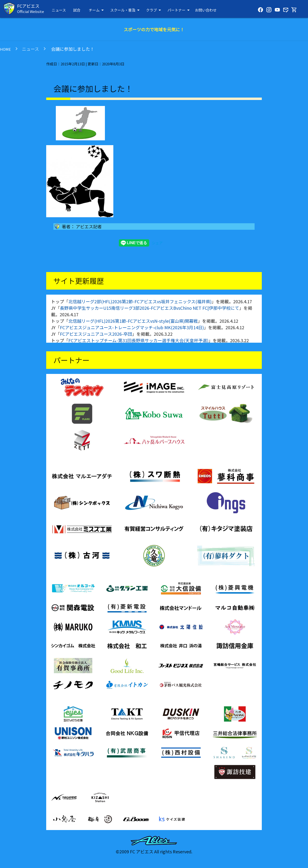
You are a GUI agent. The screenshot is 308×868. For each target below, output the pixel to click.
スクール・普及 (126, 10)
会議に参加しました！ (72, 49)
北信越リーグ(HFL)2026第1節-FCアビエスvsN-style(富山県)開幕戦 (133, 321)
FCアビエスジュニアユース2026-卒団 (96, 334)
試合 (77, 10)
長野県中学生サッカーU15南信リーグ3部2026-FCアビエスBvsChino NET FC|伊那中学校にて (150, 308)
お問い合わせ (206, 10)
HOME (5, 49)
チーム (97, 10)
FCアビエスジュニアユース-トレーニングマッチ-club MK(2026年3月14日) (132, 327)
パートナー (179, 10)
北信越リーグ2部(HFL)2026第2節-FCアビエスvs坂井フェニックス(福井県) (140, 301)
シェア (157, 243)
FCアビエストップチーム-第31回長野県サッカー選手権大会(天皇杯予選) (138, 340)
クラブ (154, 10)
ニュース (59, 10)
